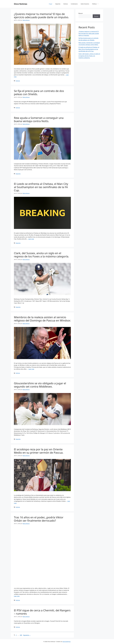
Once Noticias (21, 4)
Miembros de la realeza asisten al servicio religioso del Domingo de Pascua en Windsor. (42, 319)
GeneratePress (67, 642)
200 (21, 635)
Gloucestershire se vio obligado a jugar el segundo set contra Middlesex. (40, 385)
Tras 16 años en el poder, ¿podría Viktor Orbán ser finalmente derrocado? (39, 519)
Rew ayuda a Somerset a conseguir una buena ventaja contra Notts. (39, 119)
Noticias (66, 4)
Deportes (58, 4)
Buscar (81, 13)
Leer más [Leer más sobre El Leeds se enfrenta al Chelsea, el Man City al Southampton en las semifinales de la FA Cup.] (31, 239)
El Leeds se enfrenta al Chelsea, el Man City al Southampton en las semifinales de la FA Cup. (41, 187)
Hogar (51, 4)
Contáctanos (74, 4)
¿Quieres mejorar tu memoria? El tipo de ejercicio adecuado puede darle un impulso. (41, 16)
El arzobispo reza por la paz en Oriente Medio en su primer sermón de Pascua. (39, 451)
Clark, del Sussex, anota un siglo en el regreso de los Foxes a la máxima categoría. (41, 255)
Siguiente (27, 635)
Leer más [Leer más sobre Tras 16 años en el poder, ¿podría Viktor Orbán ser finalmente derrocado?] (17, 596)
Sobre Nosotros (85, 4)
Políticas (96, 4)
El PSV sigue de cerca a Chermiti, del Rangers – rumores (42, 612)
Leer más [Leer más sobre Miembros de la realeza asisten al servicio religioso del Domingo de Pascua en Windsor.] (31, 369)
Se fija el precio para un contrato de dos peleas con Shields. (39, 93)
